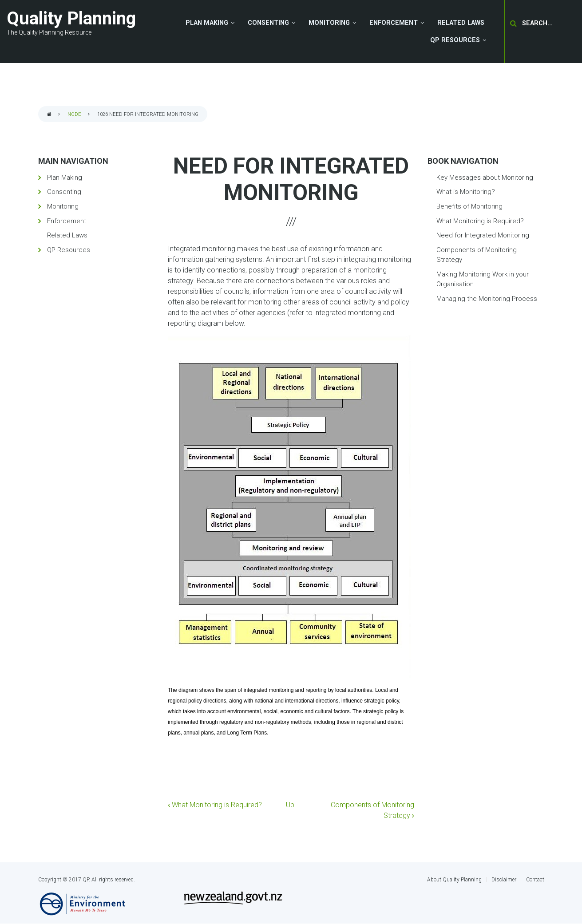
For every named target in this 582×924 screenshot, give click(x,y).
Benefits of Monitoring (469, 206)
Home (49, 115)
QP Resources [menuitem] (455, 40)
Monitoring (63, 206)
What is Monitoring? (466, 192)
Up (290, 805)
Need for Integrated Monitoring (483, 235)
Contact (535, 880)
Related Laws (67, 235)
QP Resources (69, 250)
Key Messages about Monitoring (485, 178)
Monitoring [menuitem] (329, 23)
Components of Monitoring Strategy (477, 255)
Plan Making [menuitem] (207, 23)
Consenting (64, 192)
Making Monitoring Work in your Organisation (483, 279)
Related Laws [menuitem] (461, 23)
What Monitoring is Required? (215, 805)
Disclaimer (504, 880)
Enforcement (67, 221)
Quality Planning (71, 18)
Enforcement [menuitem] (394, 23)
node (74, 114)
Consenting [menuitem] (268, 23)
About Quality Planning (454, 880)
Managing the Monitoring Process (487, 299)
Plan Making (65, 178)
